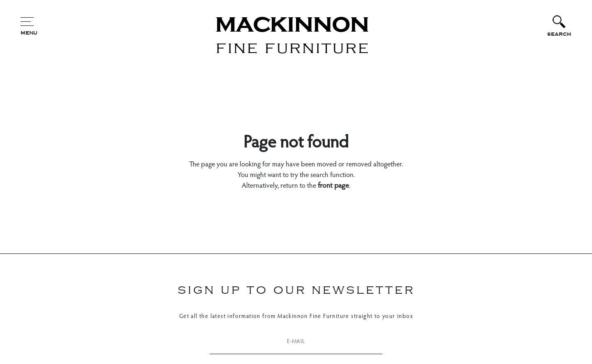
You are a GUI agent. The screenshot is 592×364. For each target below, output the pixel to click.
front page (333, 186)
